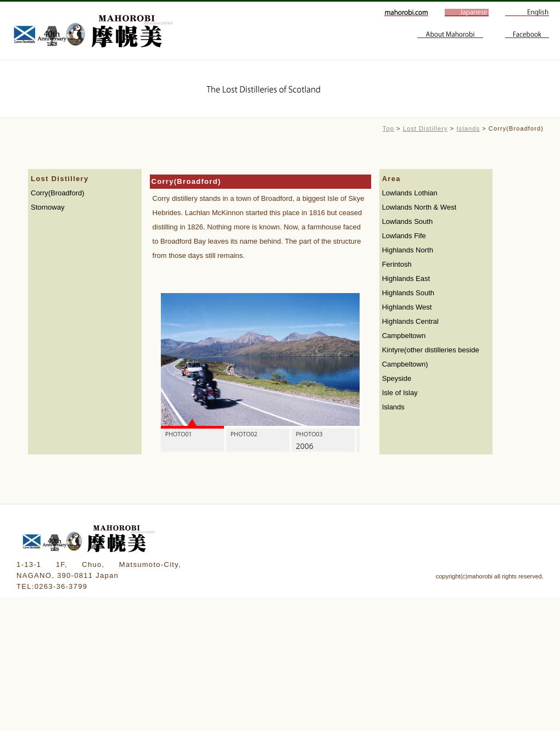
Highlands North (408, 250)
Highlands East (406, 279)
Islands (468, 128)
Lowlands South (408, 221)
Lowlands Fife (404, 236)
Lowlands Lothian (410, 193)
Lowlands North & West (419, 207)
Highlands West (407, 307)
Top (388, 128)
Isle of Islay (400, 393)
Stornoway (47, 207)
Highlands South (408, 293)
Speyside (397, 378)
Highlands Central (410, 321)
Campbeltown (404, 336)
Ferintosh (397, 264)
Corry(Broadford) (58, 193)
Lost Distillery (425, 128)
